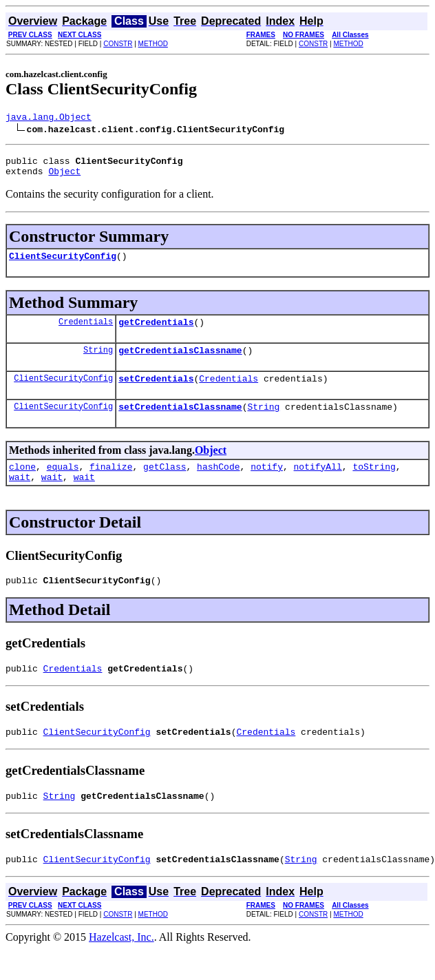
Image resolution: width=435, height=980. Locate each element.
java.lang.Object (49, 118)
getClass (165, 485)
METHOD (153, 44)
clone (22, 485)
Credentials (86, 332)
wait (20, 497)
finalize (111, 485)
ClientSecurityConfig (63, 264)
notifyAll (318, 485)
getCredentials (156, 332)
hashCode (218, 485)
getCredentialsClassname (180, 362)
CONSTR (118, 44)
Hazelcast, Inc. (121, 968)
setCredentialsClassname (180, 423)
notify (267, 485)
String (98, 362)
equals (63, 485)
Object (64, 177)
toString (374, 485)
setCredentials (156, 393)
